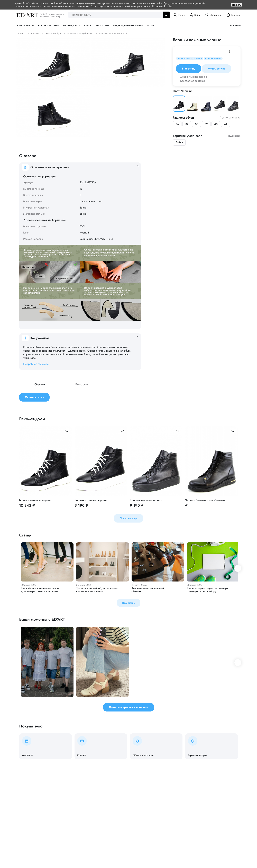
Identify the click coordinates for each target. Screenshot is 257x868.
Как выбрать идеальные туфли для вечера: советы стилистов (40, 590)
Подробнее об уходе (36, 364)
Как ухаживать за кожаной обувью (148, 590)
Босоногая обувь (48, 25)
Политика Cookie (162, 6)
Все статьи (129, 603)
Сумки (88, 25)
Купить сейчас (216, 69)
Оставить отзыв (34, 397)
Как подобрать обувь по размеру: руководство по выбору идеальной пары (208, 591)
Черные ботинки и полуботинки (205, 500)
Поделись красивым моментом (129, 707)
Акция (150, 25)
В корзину (189, 69)
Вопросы (82, 385)
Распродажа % (71, 25)
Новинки (235, 25)
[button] (238, 569)
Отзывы (40, 385)
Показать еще (128, 518)
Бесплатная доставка (193, 81)
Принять (236, 5)
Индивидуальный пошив (128, 25)
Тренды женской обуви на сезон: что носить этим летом (97, 590)
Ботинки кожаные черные (35, 500)
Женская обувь (25, 25)
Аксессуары (102, 25)
